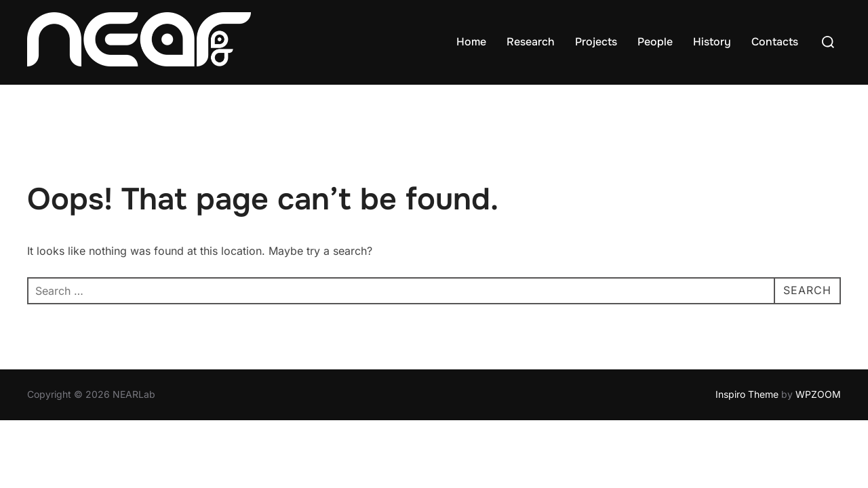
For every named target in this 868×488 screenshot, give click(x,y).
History (712, 42)
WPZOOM (818, 395)
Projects (596, 42)
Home (471, 42)
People (655, 42)
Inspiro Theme (747, 395)
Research (531, 42)
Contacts (775, 42)
